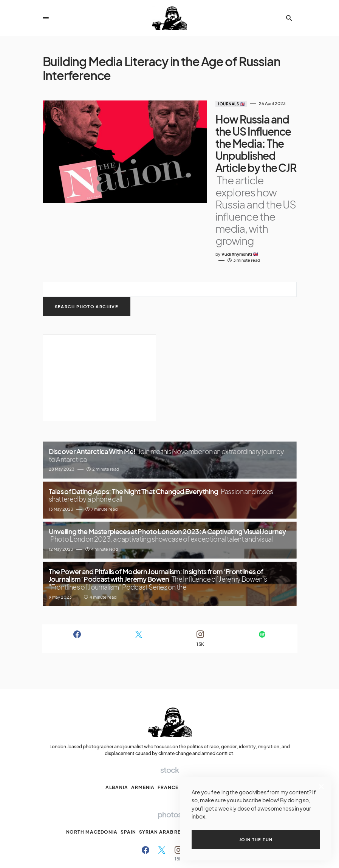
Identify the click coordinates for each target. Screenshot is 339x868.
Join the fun (256, 839)
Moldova (220, 734)
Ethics (144, 855)
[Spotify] (262, 586)
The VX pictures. (177, 839)
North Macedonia (92, 779)
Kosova (193, 734)
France (168, 734)
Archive (123, 855)
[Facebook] (77, 586)
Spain (128, 779)
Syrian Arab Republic (169, 779)
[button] (46, 18)
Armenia (143, 734)
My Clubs (166, 855)
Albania (117, 734)
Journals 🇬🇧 (197, 104)
